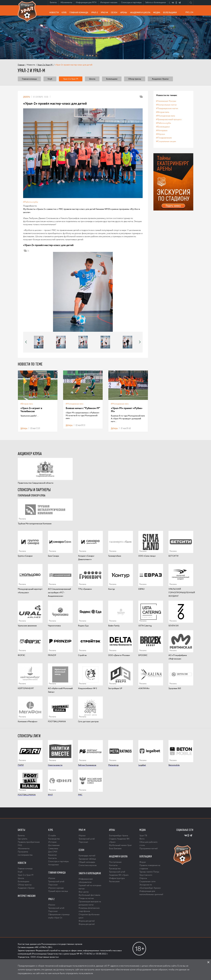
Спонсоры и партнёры (132, 3)
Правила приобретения (29, 842)
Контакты (52, 858)
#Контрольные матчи (166, 105)
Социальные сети (147, 882)
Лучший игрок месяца (58, 891)
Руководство (54, 839)
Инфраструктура (117, 878)
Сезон (115, 12)
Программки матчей (148, 849)
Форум (143, 862)
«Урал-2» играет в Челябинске (31, 410)
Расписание (114, 882)
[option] (83, 292)
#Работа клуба (30, 202)
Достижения (54, 845)
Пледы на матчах (86, 898)
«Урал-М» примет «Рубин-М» (127, 410)
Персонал (53, 885)
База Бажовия (115, 849)
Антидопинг (53, 865)
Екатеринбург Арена (118, 836)
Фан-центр (84, 892)
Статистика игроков (88, 865)
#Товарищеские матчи (167, 108)
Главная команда (80, 13)
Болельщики (171, 12)
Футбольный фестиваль (89, 895)
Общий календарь (87, 862)
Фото (142, 839)
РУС (187, 12)
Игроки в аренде (56, 888)
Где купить (23, 839)
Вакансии (52, 855)
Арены (124, 12)
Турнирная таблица (87, 859)
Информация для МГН (87, 3)
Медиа (157, 12)
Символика (53, 849)
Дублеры (27, 97)
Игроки (52, 878)
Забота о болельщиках (156, 3)
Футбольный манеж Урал (120, 845)
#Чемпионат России (166, 101)
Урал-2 (95, 12)
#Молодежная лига (74, 404)
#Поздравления (164, 138)
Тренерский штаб (56, 882)
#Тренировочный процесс (169, 119)
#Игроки (160, 134)
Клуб (65, 12)
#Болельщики (163, 127)
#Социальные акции (166, 141)
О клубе (52, 836)
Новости (55, 12)
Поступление (115, 862)
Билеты (54, 2)
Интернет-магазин (110, 3)
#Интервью (162, 131)
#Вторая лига (27, 404)
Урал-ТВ (143, 836)
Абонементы (67, 2)
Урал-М (105, 13)
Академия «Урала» (160, 79)
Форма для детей (87, 921)
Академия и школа (141, 13)
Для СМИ (53, 852)
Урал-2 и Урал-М (71, 79)
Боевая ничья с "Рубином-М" (83, 408)
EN (192, 12)
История (52, 842)
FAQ (20, 845)
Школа (92, 79)
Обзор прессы (135, 79)
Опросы (143, 878)
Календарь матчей (87, 856)
